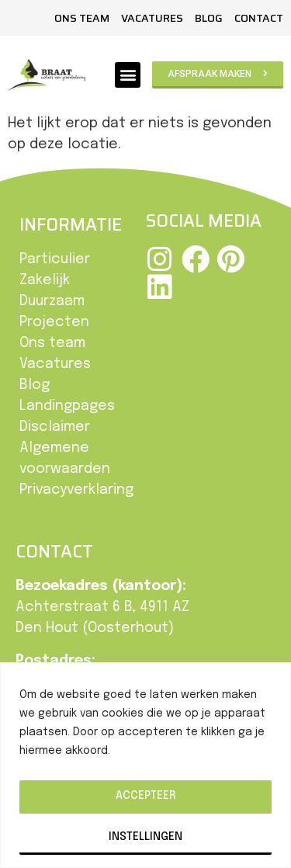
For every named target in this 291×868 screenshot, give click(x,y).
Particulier (55, 259)
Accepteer (145, 796)
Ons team (82, 18)
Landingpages (67, 406)
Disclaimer (55, 427)
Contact (259, 18)
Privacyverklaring (76, 490)
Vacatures (152, 18)
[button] (128, 75)
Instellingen (145, 837)
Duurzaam (52, 301)
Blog (209, 18)
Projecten (54, 322)
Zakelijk (45, 280)
